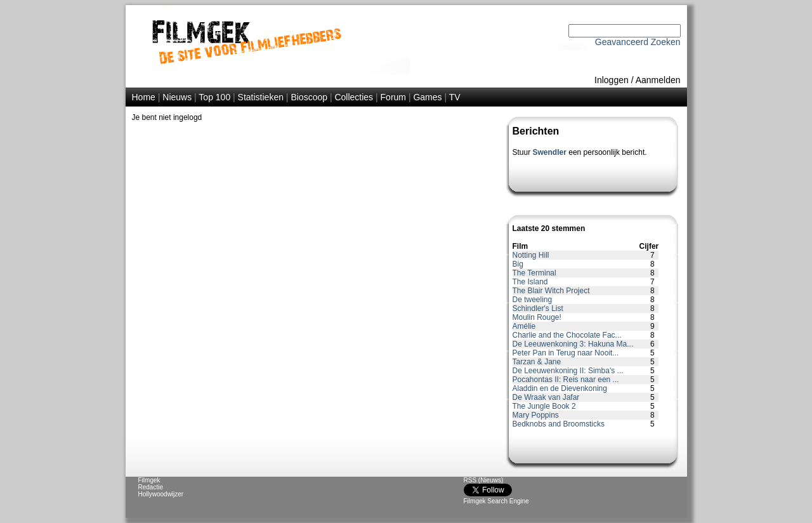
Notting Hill (531, 255)
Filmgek (149, 480)
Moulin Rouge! (537, 317)
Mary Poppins (536, 415)
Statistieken (261, 97)
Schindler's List (538, 308)
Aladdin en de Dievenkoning (560, 388)
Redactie (151, 487)
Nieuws (177, 97)
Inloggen (612, 80)
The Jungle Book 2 (544, 406)
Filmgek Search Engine (496, 501)
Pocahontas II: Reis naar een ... (566, 380)
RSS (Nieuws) (484, 480)
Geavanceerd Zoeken (638, 42)
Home (144, 97)
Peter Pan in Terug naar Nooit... (566, 353)
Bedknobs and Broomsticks (559, 424)
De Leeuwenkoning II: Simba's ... (568, 371)
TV (455, 97)
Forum (393, 97)
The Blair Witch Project (551, 291)
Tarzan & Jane (537, 362)
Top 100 (214, 97)
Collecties (354, 97)
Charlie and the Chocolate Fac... (567, 335)
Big (518, 264)
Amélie (524, 326)
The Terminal (534, 273)
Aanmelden (658, 80)
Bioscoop (309, 97)
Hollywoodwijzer (161, 494)
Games (427, 97)
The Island (530, 282)
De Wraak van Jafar (546, 397)
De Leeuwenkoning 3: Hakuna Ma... (573, 344)
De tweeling (533, 300)
